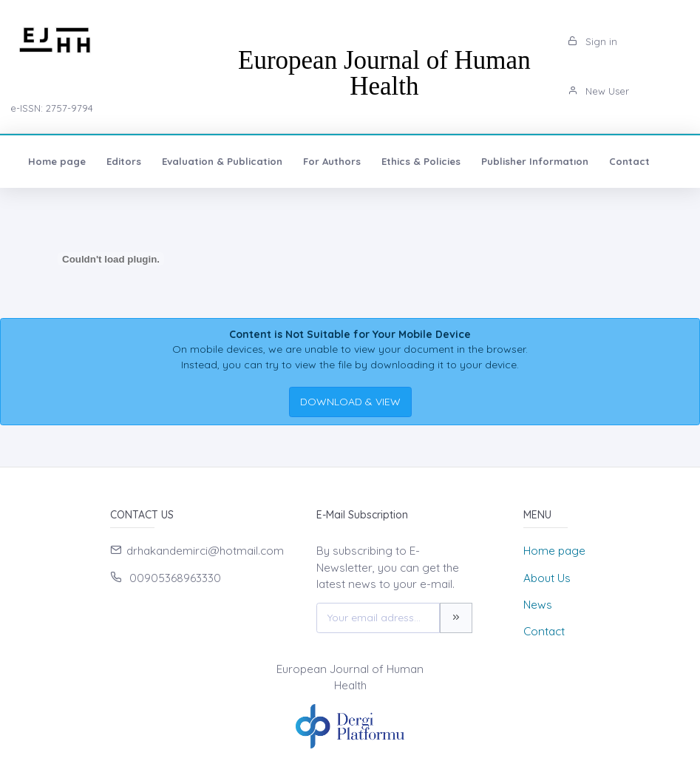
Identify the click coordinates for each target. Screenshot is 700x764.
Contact (629, 161)
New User (598, 91)
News (538, 605)
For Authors (332, 161)
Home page (57, 161)
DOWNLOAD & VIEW (350, 402)
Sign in (592, 41)
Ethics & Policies (421, 161)
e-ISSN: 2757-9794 (52, 108)
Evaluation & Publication (222, 161)
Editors (124, 161)
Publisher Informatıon (535, 161)
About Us (547, 578)
